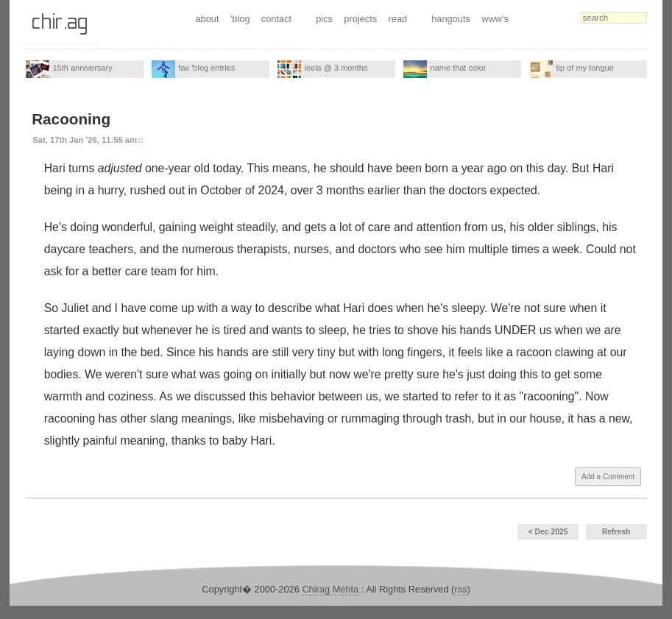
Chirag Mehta (330, 589)
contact (276, 19)
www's (495, 19)
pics (324, 19)
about (207, 19)
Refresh (616, 532)
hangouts (451, 19)
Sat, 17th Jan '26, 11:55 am (85, 140)
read (398, 19)
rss (460, 589)
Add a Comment (608, 477)
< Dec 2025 (548, 532)
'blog (240, 19)
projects (360, 19)
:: (140, 140)
